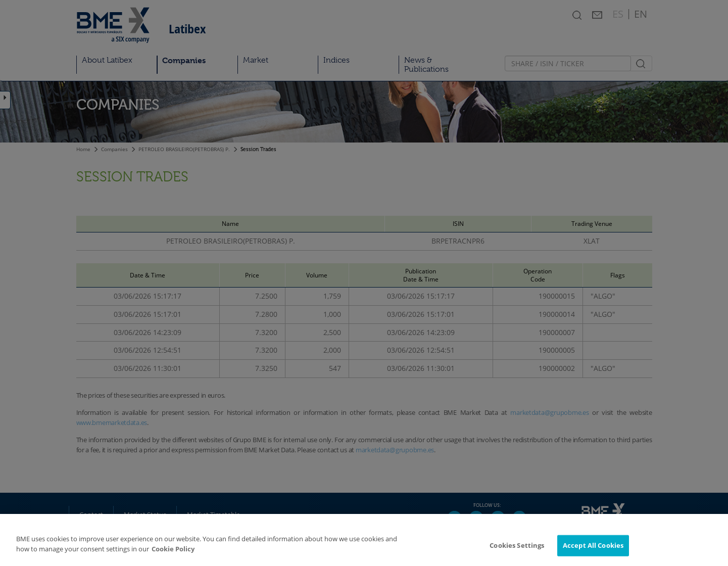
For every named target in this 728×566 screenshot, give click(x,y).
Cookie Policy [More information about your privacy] (173, 552)
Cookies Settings (517, 549)
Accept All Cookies (593, 549)
